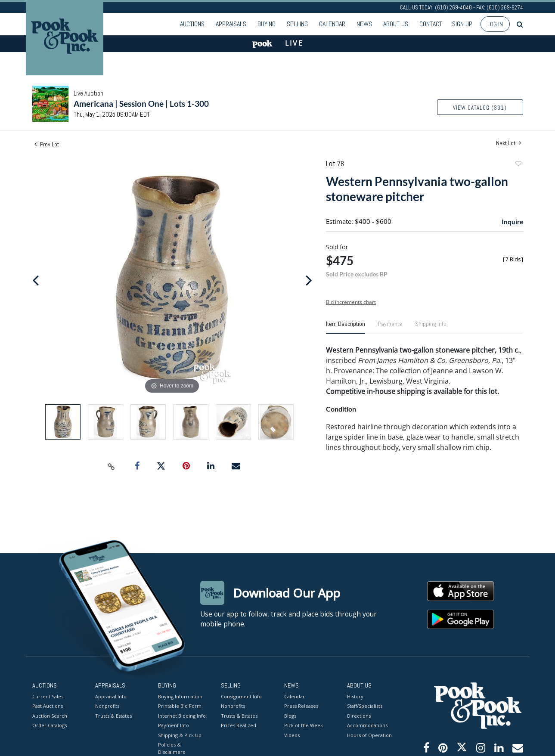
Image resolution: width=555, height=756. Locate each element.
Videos (292, 735)
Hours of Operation (369, 735)
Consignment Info (241, 696)
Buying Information (180, 696)
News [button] (364, 24)
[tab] (346, 327)
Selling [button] (297, 24)
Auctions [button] (192, 24)
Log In (495, 24)
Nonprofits (107, 706)
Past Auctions (48, 706)
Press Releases (301, 706)
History (355, 696)
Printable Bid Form (180, 706)
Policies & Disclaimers (171, 748)
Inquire (512, 222)
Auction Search (50, 715)
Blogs (290, 715)
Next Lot (508, 143)
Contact (431, 24)
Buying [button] (267, 24)
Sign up (462, 24)
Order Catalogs (50, 725)
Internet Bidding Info (182, 715)
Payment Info (174, 725)
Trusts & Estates (113, 715)
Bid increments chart (351, 302)
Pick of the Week (304, 725)
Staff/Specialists (365, 706)
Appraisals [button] (231, 24)
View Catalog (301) (480, 108)
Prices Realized (239, 725)
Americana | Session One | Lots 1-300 (141, 104)
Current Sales (48, 696)
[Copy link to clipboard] (111, 466)
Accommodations (367, 725)
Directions (359, 715)
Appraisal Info (111, 696)
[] (513, 259)
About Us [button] (396, 24)
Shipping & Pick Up (180, 735)
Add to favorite (518, 165)
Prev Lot (47, 144)
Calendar (332, 24)
